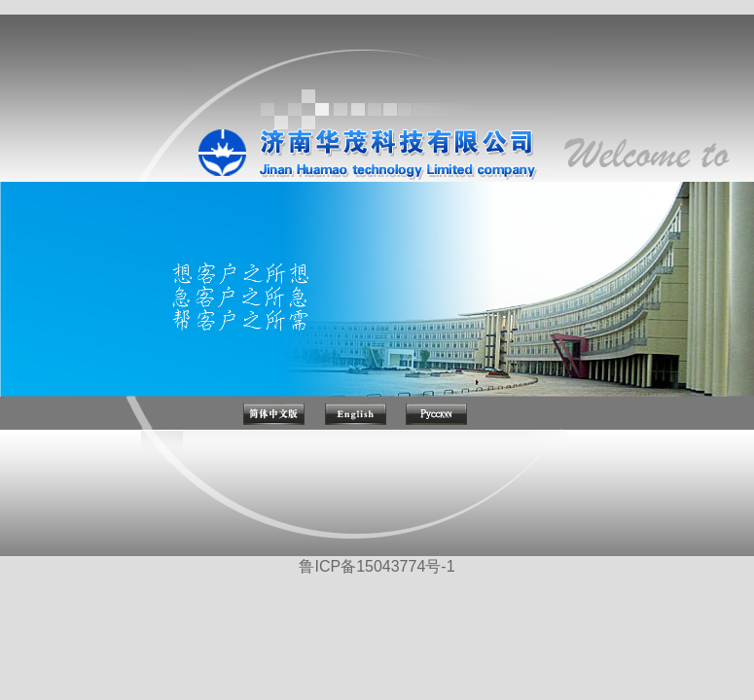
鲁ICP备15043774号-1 (377, 566)
